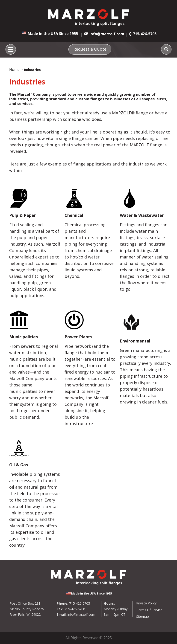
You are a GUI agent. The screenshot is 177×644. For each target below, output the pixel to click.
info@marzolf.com (107, 34)
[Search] (166, 49)
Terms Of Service (149, 610)
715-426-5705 (145, 34)
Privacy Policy (146, 603)
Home (14, 70)
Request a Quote (90, 49)
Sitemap (143, 616)
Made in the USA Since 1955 (53, 34)
